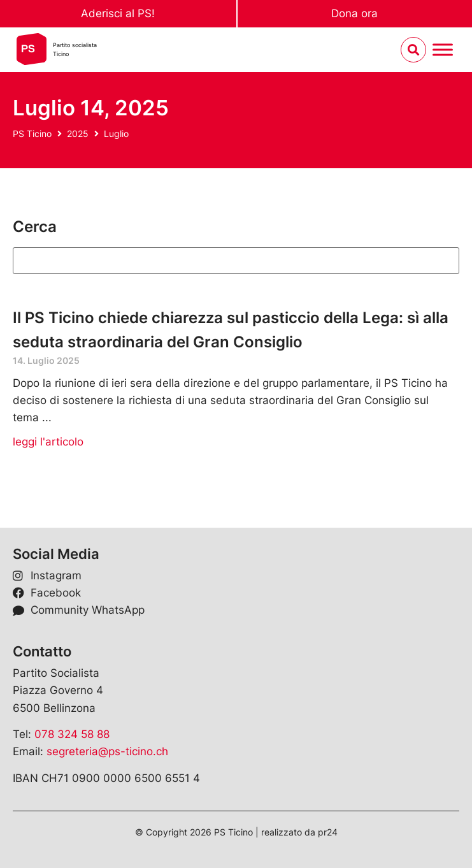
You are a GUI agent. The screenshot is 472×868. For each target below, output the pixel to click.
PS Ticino (32, 134)
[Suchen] (236, 261)
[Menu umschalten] (443, 50)
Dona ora (354, 13)
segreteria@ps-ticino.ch (107, 751)
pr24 (328, 832)
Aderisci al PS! (118, 13)
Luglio (116, 134)
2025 (78, 134)
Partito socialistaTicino (75, 49)
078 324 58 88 (72, 734)
